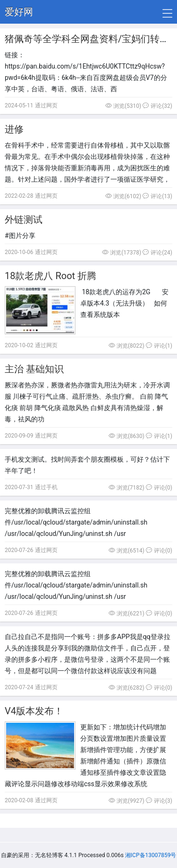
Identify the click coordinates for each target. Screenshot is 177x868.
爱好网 (19, 12)
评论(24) (157, 253)
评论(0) (159, 488)
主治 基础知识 (34, 369)
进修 (14, 129)
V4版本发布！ (34, 711)
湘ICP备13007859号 (151, 855)
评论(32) (157, 106)
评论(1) (159, 346)
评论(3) (159, 801)
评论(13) (157, 196)
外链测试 (24, 219)
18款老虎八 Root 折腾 (51, 276)
